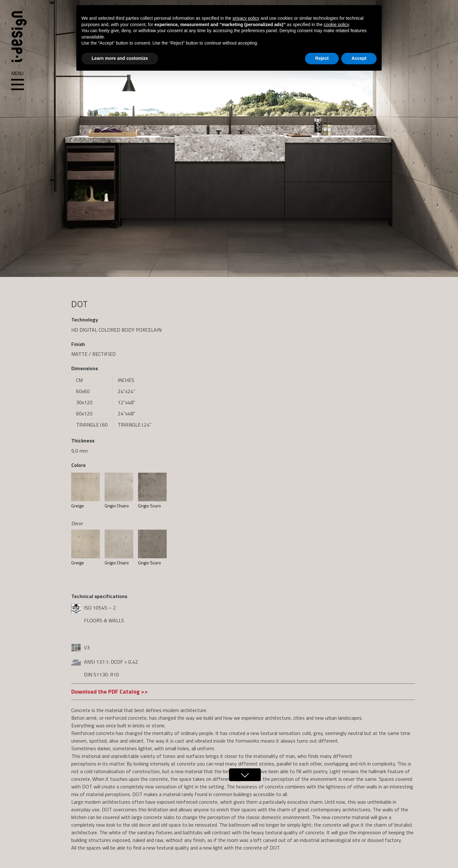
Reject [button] (322, 58)
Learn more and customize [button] (120, 58)
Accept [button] (359, 58)
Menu (17, 81)
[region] (229, 138)
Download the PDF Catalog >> (110, 692)
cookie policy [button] (336, 25)
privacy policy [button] (246, 18)
